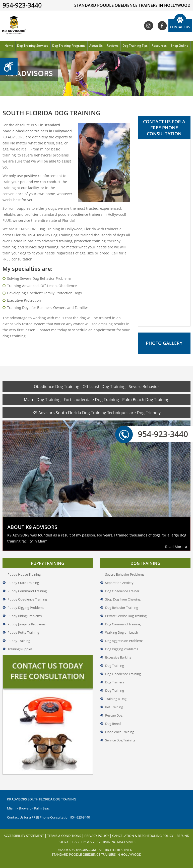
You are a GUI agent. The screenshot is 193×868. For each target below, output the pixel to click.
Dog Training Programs (69, 46)
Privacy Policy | (98, 836)
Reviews (113, 46)
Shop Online (179, 46)
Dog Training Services (33, 46)
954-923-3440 (157, 434)
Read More (176, 547)
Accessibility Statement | (25, 836)
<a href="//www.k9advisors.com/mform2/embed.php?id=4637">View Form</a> (164, 233)
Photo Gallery (164, 343)
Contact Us (180, 27)
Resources (159, 46)
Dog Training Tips (135, 46)
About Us (96, 46)
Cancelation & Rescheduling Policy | (144, 836)
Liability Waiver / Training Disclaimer (104, 842)
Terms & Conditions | (66, 836)
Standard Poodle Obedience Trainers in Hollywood (96, 854)
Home (9, 46)
